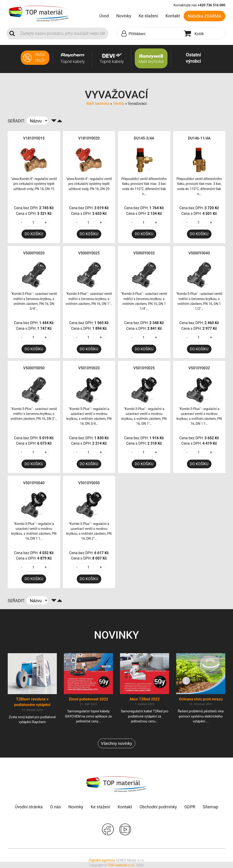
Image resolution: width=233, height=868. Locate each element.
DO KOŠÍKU (34, 234)
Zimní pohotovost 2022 (89, 699)
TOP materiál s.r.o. (122, 865)
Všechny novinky (116, 743)
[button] (149, 34)
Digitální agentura (102, 860)
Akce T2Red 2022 (145, 699)
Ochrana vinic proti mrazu (201, 699)
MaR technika (98, 104)
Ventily (119, 104)
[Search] (63, 33)
